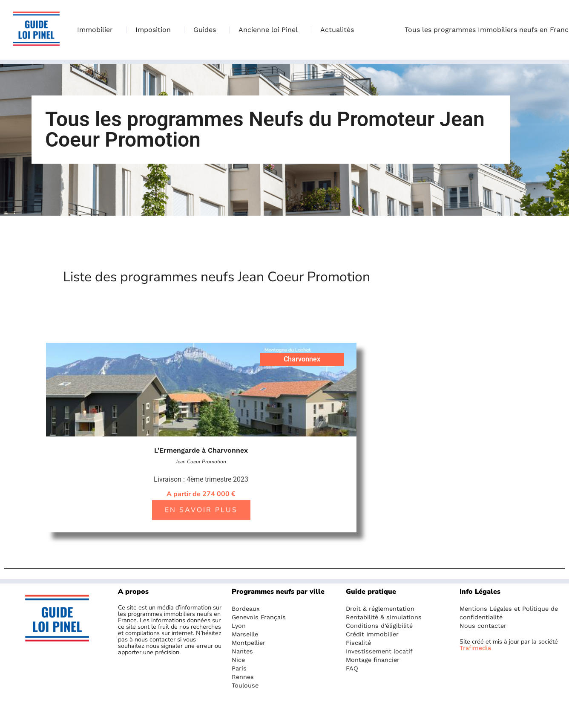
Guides (207, 30)
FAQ (352, 668)
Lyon (239, 626)
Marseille (245, 634)
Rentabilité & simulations (384, 617)
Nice (238, 660)
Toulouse (245, 685)
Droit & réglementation (380, 609)
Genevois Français (259, 617)
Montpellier (249, 643)
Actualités (337, 30)
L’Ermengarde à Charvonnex (201, 450)
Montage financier (373, 660)
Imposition (155, 30)
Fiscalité (358, 643)
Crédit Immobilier (372, 634)
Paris (239, 668)
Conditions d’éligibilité (379, 626)
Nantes (242, 651)
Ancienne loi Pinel (270, 30)
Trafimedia (475, 648)
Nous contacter (483, 626)
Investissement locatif (379, 651)
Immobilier (97, 30)
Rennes (243, 677)
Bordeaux (246, 609)
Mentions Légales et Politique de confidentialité (509, 613)
